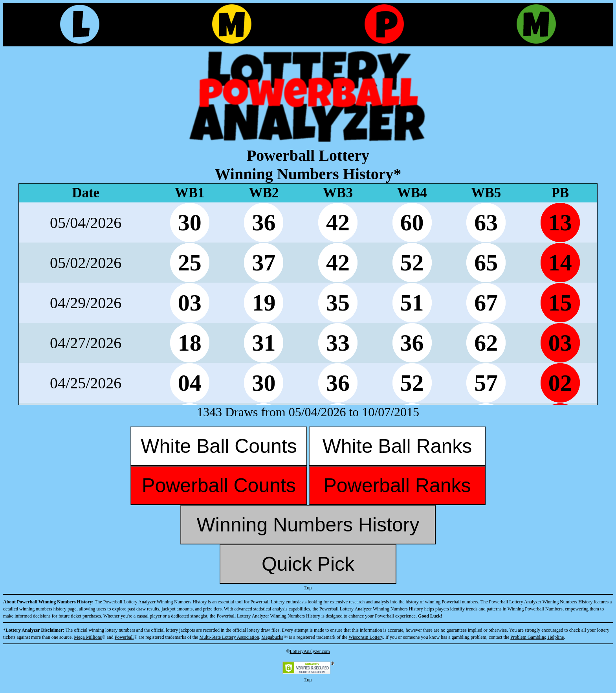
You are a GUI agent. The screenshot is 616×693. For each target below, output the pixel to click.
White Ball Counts (219, 446)
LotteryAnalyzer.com (310, 651)
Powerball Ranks (397, 485)
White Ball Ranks (397, 446)
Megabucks (272, 637)
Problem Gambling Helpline (537, 637)
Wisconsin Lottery (366, 637)
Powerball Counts (219, 485)
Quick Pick (308, 564)
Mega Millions (88, 637)
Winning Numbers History (308, 525)
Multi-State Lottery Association (229, 637)
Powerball (124, 637)
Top (308, 588)
